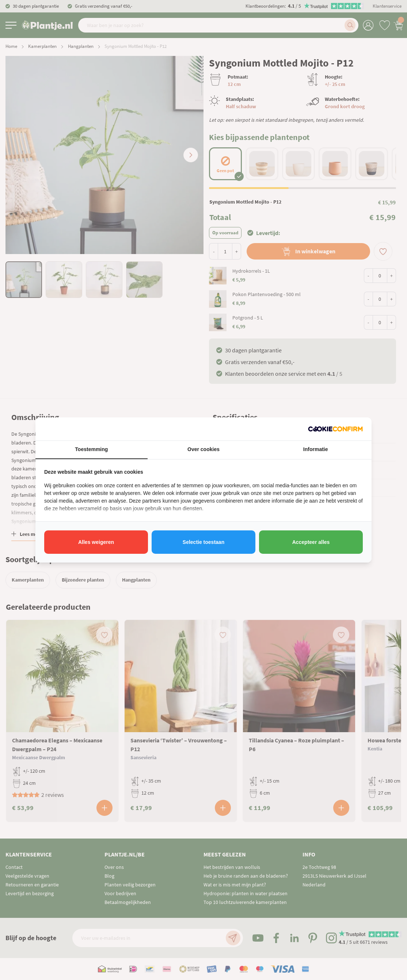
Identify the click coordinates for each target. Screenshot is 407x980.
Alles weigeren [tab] (96, 542)
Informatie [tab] (316, 449)
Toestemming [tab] (91, 449)
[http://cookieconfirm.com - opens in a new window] (335, 429)
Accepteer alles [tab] (311, 542)
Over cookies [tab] (203, 449)
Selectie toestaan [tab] (203, 542)
